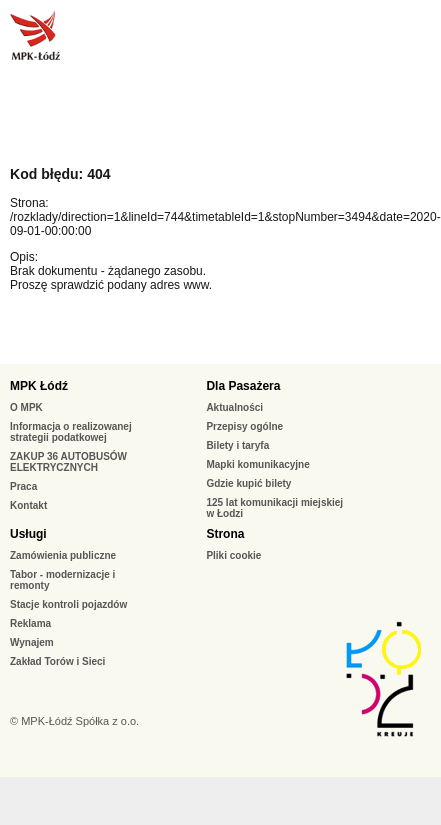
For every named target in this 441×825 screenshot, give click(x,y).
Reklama (30, 623)
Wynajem (32, 642)
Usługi (28, 534)
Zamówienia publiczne (63, 555)
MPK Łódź (39, 386)
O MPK (26, 407)
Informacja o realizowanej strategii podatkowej (71, 432)
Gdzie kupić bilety (248, 483)
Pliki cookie (233, 555)
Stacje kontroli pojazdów (68, 604)
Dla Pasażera (243, 386)
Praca (23, 486)
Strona (225, 534)
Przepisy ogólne (244, 426)
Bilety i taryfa (237, 445)
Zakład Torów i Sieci (57, 661)
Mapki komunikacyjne (257, 464)
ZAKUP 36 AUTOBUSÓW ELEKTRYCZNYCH (68, 462)
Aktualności (234, 407)
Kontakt (28, 505)
